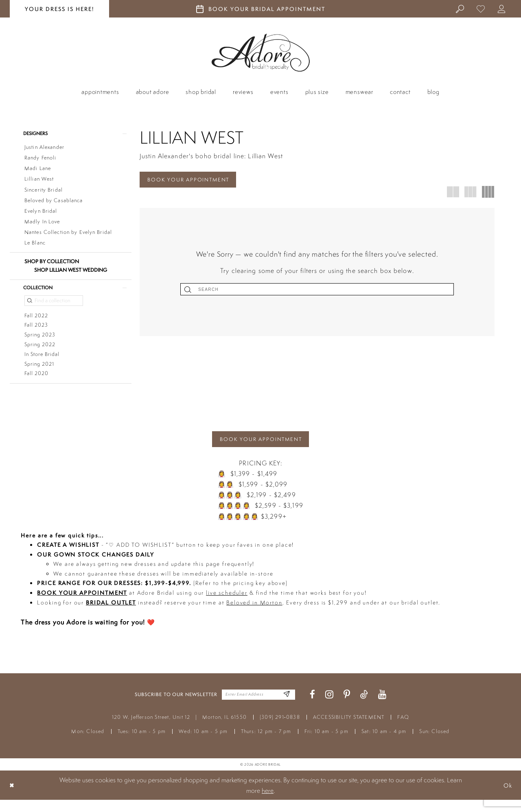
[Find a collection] (54, 304)
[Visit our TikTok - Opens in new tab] (364, 707)
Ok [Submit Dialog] (507, 797)
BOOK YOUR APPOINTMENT (193, 180)
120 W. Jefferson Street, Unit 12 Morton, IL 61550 (179, 729)
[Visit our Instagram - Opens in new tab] (329, 707)
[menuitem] (460, 9)
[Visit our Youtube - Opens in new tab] (382, 707)
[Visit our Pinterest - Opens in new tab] (347, 707)
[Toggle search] (460, 9)
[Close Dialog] (13, 797)
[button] (502, 9)
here (268, 803)
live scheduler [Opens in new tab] (227, 605)
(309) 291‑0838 (280, 729)
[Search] (317, 291)
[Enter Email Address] (286, 707)
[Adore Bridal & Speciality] (261, 53)
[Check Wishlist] (481, 9)
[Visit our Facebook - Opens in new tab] (312, 707)
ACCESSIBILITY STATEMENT (349, 729)
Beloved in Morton (254, 614)
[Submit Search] (273, 291)
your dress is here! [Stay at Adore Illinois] (59, 9)
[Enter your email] (258, 707)
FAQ (403, 729)
